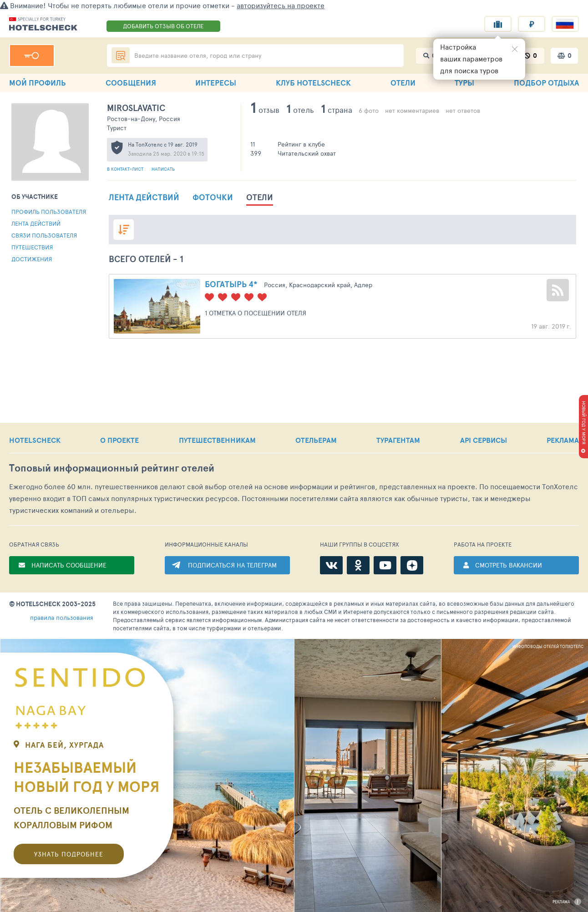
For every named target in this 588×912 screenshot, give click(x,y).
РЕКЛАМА (563, 440)
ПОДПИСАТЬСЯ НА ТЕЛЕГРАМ (232, 565)
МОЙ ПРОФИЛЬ (38, 83)
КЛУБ (313, 83)
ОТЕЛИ (403, 83)
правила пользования (62, 617)
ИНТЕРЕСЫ (216, 83)
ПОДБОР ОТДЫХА (546, 83)
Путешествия (32, 247)
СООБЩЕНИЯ (131, 83)
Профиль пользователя (49, 212)
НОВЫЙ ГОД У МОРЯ (584, 423)
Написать (163, 169)
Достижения (32, 259)
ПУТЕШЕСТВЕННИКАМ (217, 440)
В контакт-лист (126, 169)
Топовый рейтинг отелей (112, 468)
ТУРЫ (464, 83)
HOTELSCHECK (35, 440)
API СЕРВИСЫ (484, 440)
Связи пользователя (44, 235)
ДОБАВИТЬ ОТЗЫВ (163, 26)
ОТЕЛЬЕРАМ (316, 440)
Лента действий (36, 223)
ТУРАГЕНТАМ (398, 440)
